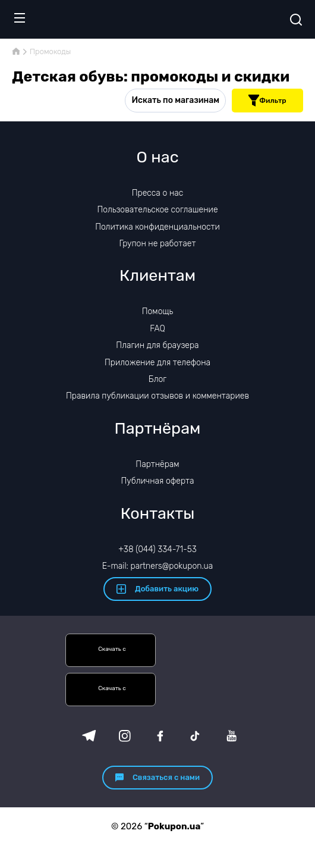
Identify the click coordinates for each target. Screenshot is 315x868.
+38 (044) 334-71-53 (157, 549)
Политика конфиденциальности (157, 227)
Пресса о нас (157, 193)
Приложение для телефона (157, 363)
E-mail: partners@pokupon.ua (158, 566)
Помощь (158, 311)
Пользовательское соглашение (157, 210)
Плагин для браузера (157, 345)
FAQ (157, 329)
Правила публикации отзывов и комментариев (157, 396)
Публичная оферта (157, 481)
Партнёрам (157, 464)
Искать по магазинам (175, 100)
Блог (157, 379)
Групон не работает (158, 244)
